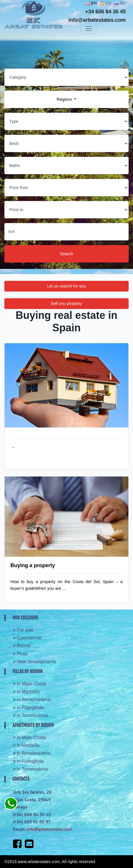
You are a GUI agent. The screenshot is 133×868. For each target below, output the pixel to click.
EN (91, 3)
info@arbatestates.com (49, 829)
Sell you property (66, 303)
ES (105, 3)
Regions (65, 99)
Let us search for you (66, 286)
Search (66, 254)
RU (120, 3)
